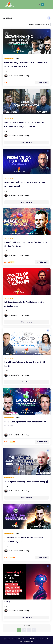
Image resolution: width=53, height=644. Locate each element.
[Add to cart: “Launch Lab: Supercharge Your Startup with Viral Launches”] (42, 442)
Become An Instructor (42, 639)
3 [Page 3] (29, 630)
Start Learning (27, 142)
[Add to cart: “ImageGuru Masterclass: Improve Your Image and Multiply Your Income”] (42, 262)
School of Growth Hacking (20, 76)
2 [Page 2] (24, 630)
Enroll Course (27, 382)
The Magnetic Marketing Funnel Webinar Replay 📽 (26, 482)
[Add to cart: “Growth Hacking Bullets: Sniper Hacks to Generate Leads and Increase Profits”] (42, 83)
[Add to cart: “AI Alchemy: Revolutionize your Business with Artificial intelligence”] (42, 558)
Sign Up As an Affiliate (27, 641)
